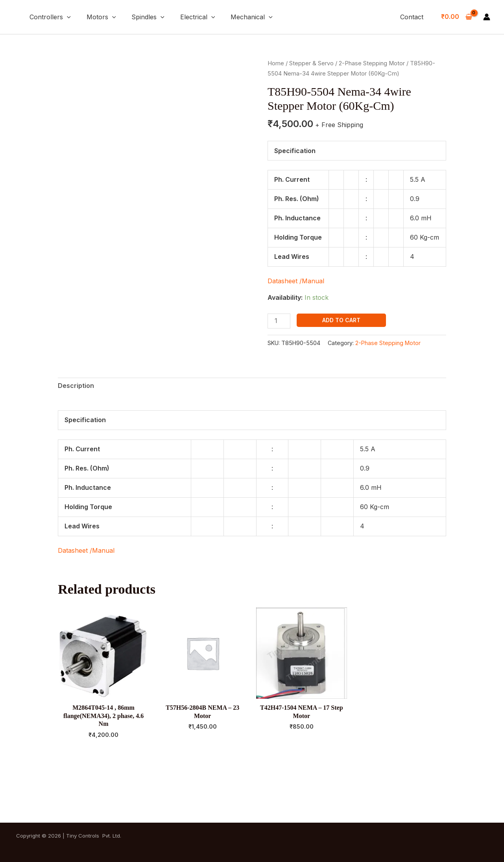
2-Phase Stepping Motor (372, 63)
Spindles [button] (148, 17)
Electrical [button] (198, 17)
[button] (67, 17)
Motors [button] (101, 17)
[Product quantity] (279, 321)
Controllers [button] (50, 17)
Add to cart (341, 320)
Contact (412, 17)
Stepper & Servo (311, 63)
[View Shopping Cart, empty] (456, 17)
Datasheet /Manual (296, 281)
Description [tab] (76, 386)
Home (276, 63)
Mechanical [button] (252, 17)
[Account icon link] (487, 17)
